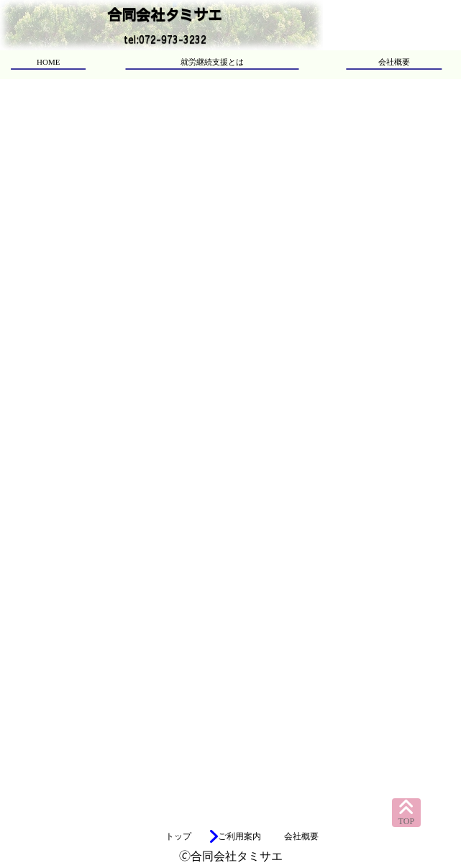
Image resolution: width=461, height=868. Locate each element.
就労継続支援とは (212, 62)
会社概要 (394, 62)
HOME (48, 62)
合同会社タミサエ (165, 14)
